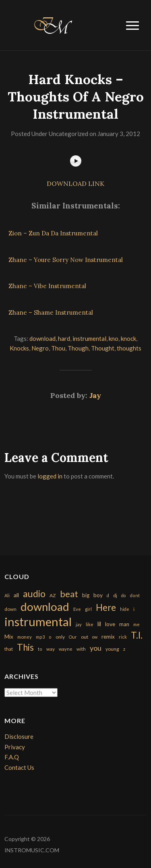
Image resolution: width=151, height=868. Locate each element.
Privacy (15, 747)
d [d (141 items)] (108, 595)
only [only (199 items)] (60, 637)
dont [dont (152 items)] (135, 595)
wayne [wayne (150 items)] (66, 649)
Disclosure (19, 736)
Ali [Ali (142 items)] (7, 595)
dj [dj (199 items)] (115, 595)
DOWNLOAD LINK (75, 183)
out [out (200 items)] (85, 637)
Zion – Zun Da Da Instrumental (53, 233)
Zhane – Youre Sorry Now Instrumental (66, 260)
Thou (58, 348)
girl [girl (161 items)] (88, 609)
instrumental (89, 338)
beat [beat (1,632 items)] (69, 594)
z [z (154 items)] (124, 649)
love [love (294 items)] (110, 624)
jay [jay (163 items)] (79, 624)
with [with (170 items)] (81, 649)
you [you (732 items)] (96, 648)
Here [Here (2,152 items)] (106, 607)
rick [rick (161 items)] (123, 637)
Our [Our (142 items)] (73, 637)
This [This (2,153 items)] (25, 647)
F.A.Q (12, 757)
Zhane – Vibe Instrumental (47, 286)
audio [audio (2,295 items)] (34, 594)
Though (78, 348)
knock (128, 338)
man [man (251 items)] (124, 624)
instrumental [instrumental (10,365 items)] (38, 622)
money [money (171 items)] (25, 637)
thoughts (129, 348)
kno (114, 338)
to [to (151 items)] (40, 649)
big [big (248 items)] (86, 595)
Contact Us (19, 767)
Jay (95, 395)
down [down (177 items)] (10, 609)
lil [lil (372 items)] (99, 624)
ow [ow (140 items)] (95, 637)
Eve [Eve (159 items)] (77, 609)
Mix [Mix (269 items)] (9, 637)
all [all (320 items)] (16, 595)
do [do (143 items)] (123, 595)
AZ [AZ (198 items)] (53, 595)
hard (64, 338)
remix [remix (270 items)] (108, 637)
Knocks (19, 348)
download (42, 338)
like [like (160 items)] (90, 624)
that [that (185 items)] (9, 649)
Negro (40, 348)
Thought (103, 348)
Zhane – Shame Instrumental (51, 312)
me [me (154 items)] (137, 624)
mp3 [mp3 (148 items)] (40, 637)
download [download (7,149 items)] (45, 607)
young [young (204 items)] (112, 649)
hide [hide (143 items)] (125, 609)
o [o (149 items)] (50, 637)
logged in (50, 476)
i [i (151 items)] (134, 609)
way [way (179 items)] (51, 649)
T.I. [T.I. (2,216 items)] (137, 635)
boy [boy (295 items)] (98, 595)
